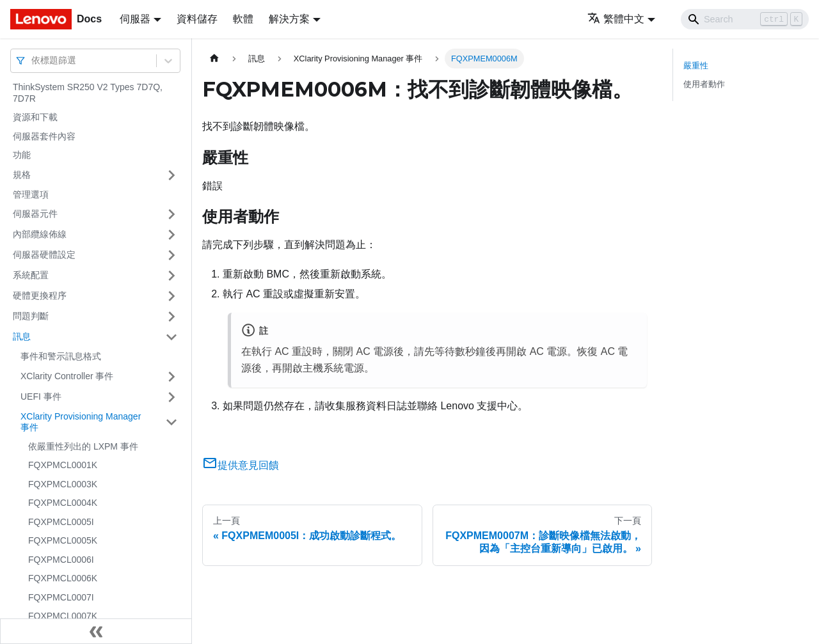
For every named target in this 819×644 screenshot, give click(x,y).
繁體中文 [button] (616, 19)
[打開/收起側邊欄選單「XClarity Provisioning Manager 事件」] (171, 422)
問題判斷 (31, 316)
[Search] (745, 19)
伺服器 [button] (135, 19)
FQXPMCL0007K (63, 616)
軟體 (243, 19)
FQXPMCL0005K (63, 540)
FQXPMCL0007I (61, 597)
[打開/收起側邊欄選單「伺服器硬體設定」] (171, 255)
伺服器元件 (35, 214)
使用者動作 (704, 84)
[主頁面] (214, 59)
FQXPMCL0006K (63, 578)
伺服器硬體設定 (44, 255)
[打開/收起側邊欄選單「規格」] (171, 175)
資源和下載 (35, 117)
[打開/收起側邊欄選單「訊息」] (171, 337)
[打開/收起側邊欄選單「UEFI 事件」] (171, 397)
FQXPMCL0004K (63, 503)
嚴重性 (696, 66)
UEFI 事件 (41, 397)
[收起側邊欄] (96, 631)
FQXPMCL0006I (61, 560)
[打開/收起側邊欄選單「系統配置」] (171, 276)
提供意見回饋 (241, 465)
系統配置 (31, 275)
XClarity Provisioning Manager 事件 (81, 422)
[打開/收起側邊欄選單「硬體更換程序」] (171, 296)
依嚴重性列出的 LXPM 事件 (83, 446)
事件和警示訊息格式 (61, 356)
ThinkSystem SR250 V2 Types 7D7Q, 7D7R (88, 93)
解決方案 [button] (289, 19)
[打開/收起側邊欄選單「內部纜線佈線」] (171, 235)
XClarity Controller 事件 (67, 376)
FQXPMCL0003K (63, 484)
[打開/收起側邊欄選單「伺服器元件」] (171, 214)
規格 (22, 175)
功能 (22, 155)
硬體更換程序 (40, 295)
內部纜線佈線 (40, 234)
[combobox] (33, 60)
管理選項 (31, 194)
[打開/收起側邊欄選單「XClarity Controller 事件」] (171, 377)
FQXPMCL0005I (61, 522)
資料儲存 (197, 19)
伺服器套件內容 (44, 136)
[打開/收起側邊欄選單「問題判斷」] (171, 317)
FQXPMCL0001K (63, 465)
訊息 (22, 336)
